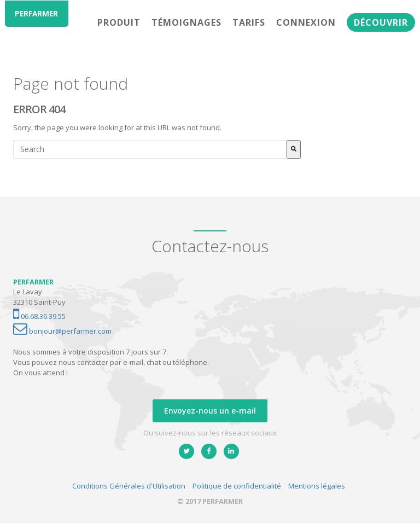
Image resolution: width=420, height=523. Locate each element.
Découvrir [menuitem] (381, 22)
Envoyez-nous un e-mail (210, 411)
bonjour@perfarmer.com (62, 331)
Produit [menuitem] (119, 22)
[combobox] (150, 149)
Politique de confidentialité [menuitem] (237, 486)
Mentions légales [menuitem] (317, 486)
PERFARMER (38, 13)
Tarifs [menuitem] (249, 22)
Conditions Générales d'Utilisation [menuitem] (129, 486)
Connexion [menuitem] (306, 22)
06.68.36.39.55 (39, 316)
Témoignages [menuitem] (186, 22)
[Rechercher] (294, 149)
